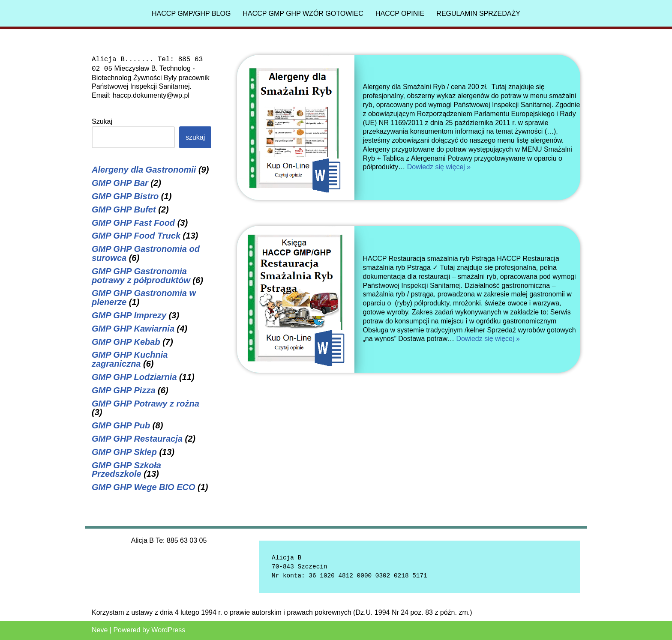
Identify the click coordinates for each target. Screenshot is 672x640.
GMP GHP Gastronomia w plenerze (144, 298)
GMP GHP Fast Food (133, 223)
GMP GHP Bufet (124, 209)
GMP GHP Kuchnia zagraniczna (130, 359)
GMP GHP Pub (121, 425)
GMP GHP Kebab (126, 342)
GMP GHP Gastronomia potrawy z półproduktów (141, 276)
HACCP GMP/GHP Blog (191, 13)
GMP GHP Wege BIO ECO (144, 487)
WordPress (168, 630)
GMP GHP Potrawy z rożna (145, 404)
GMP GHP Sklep (124, 452)
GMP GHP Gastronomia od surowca (146, 253)
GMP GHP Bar (120, 183)
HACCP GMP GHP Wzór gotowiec (303, 13)
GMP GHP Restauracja (137, 439)
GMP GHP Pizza (124, 390)
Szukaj (102, 121)
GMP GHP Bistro (125, 196)
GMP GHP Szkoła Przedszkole (126, 470)
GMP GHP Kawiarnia (133, 329)
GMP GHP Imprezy (129, 315)
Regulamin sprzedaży (478, 13)
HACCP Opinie (400, 13)
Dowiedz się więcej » (439, 167)
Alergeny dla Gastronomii (144, 170)
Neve (100, 630)
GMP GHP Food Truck (136, 236)
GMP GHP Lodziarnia (134, 377)
